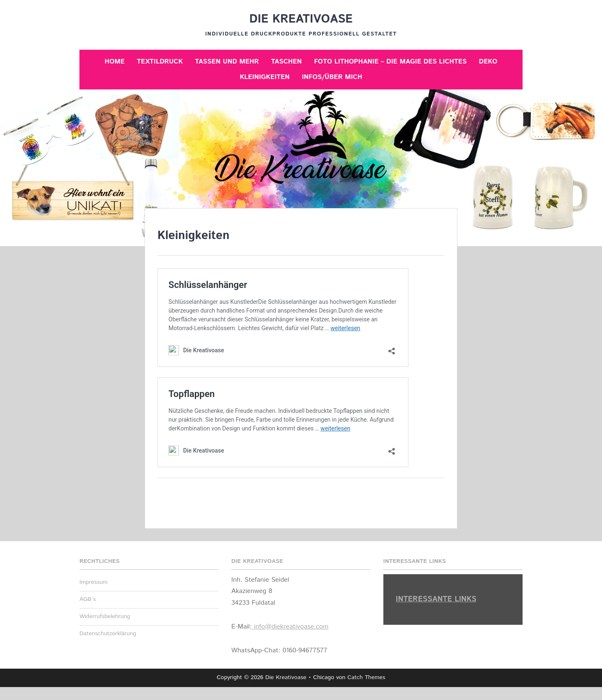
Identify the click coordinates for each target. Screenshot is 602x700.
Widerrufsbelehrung (105, 616)
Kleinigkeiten (265, 77)
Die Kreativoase (301, 19)
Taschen (286, 62)
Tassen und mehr (227, 62)
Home (115, 62)
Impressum (93, 582)
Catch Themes (366, 677)
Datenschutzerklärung (108, 634)
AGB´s (88, 599)
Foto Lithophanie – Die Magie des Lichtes (390, 62)
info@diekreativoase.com (290, 627)
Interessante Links (436, 599)
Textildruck (160, 62)
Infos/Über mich (332, 77)
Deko (488, 62)
